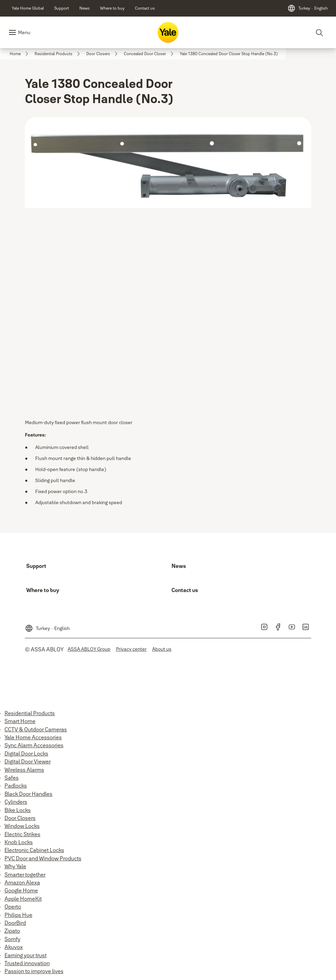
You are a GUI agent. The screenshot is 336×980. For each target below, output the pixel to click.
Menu (24, 32)
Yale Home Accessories (33, 737)
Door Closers (20, 818)
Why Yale (15, 866)
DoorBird (15, 923)
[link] (28, 8)
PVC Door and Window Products (43, 858)
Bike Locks (18, 810)
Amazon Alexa (22, 882)
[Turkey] (308, 8)
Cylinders (16, 802)
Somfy (12, 939)
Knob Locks (19, 842)
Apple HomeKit (23, 899)
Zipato (12, 931)
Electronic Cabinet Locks (34, 850)
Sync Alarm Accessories (34, 745)
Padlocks (16, 786)
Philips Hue (18, 915)
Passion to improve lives (34, 971)
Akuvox (14, 947)
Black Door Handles (28, 794)
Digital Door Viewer (28, 761)
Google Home (21, 890)
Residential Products (30, 713)
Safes (12, 778)
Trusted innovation (27, 963)
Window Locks (22, 826)
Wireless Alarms (24, 770)
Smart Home (20, 721)
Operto (13, 907)
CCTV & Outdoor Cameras (36, 729)
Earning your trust (26, 955)
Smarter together (25, 874)
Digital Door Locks (26, 753)
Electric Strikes (22, 834)
